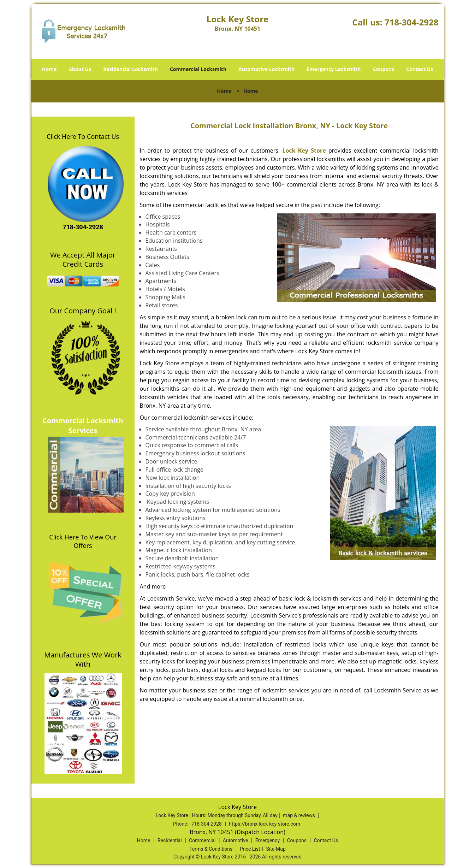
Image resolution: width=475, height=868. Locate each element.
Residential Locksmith (130, 69)
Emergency (268, 840)
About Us (80, 69)
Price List (250, 849)
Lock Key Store (304, 150)
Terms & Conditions (211, 849)
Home (49, 69)
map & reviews (299, 815)
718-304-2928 (412, 22)
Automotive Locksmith (266, 69)
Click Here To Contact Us (83, 136)
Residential (170, 840)
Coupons (384, 69)
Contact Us (420, 69)
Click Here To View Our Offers (83, 541)
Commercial (202, 840)
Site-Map (276, 849)
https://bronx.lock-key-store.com (265, 824)
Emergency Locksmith (334, 69)
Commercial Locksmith (198, 69)
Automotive (236, 840)
